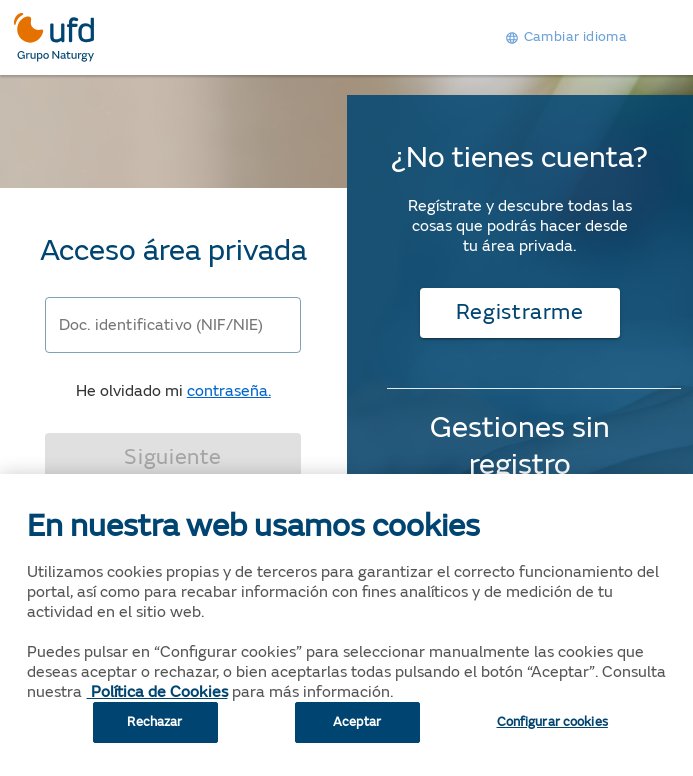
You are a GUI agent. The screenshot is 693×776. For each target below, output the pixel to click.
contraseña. (229, 391)
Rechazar (154, 736)
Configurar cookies (552, 736)
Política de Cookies (157, 706)
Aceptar (357, 736)
